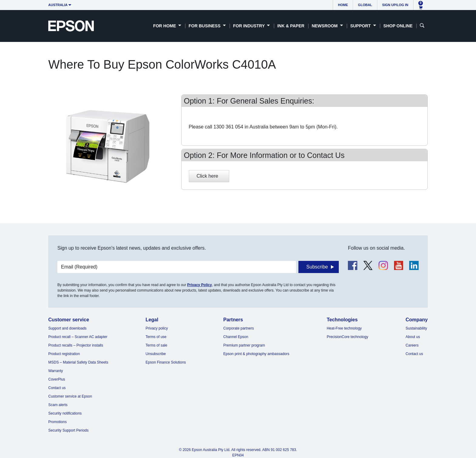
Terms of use (156, 337)
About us (413, 337)
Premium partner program (244, 345)
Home (343, 5)
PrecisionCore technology (347, 337)
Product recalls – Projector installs (76, 345)
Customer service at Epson (70, 396)
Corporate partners (239, 328)
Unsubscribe (156, 354)
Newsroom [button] (325, 26)
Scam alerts (58, 405)
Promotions (58, 422)
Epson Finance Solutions (166, 362)
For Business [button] (205, 26)
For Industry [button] (250, 26)
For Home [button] (165, 26)
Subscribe (317, 267)
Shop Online (398, 26)
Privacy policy (157, 328)
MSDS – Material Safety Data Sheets (78, 362)
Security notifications (65, 413)
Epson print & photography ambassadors (256, 354)
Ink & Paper (291, 26)
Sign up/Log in (395, 5)
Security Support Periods (68, 430)
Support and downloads (67, 328)
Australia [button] (58, 5)
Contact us (57, 388)
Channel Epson (236, 337)
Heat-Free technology (344, 328)
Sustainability (416, 328)
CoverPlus (57, 379)
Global (365, 5)
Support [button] (361, 26)
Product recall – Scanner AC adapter (78, 337)
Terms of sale (156, 345)
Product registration (64, 354)
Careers (412, 345)
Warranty (56, 371)
